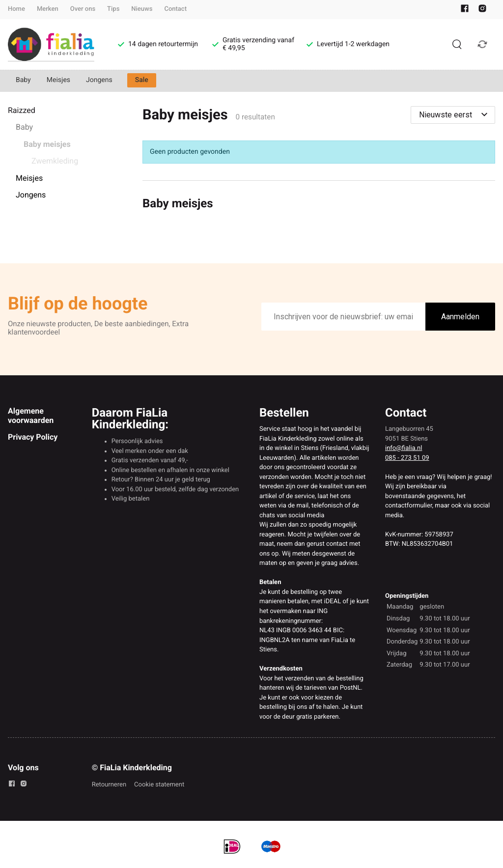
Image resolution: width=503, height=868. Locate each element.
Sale (142, 80)
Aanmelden (460, 317)
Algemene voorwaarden (31, 415)
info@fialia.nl (404, 448)
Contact (175, 9)
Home (16, 9)
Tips (113, 9)
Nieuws (142, 9)
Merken (48, 9)
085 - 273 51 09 (407, 458)
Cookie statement (159, 785)
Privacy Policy (33, 437)
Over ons (83, 9)
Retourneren (109, 785)
